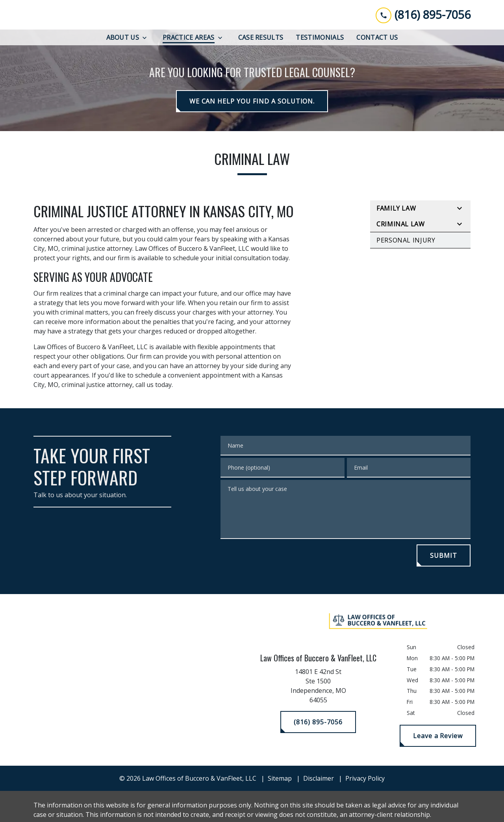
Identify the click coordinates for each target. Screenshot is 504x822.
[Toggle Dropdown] (147, 38)
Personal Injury (406, 241)
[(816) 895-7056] (318, 722)
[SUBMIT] (444, 556)
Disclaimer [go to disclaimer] (319, 778)
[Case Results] (261, 38)
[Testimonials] (320, 38)
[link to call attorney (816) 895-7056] (423, 15)
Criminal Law (401, 224)
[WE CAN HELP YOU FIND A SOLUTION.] (252, 102)
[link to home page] (86, 15)
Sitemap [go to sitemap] (280, 778)
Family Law (396, 209)
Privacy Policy (365, 778)
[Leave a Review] (438, 736)
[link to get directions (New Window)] (318, 688)
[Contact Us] (377, 38)
